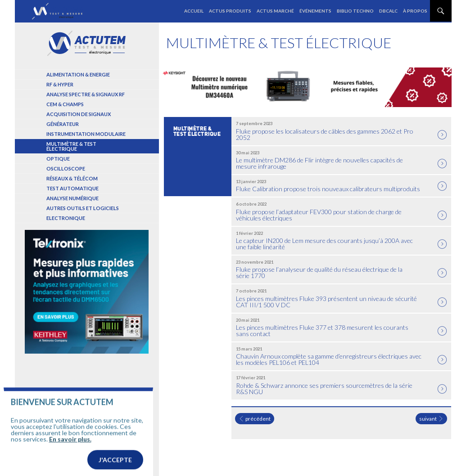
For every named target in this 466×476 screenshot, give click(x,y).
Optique (58, 159)
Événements (315, 11)
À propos (415, 11)
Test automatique (72, 188)
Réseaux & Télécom (72, 178)
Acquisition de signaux (79, 114)
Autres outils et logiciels (83, 208)
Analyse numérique (72, 198)
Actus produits (230, 11)
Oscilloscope (66, 168)
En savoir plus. (70, 459)
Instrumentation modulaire (86, 134)
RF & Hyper (60, 84)
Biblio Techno (355, 11)
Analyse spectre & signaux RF (86, 94)
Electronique (66, 218)
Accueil (194, 11)
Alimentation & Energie (78, 74)
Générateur (63, 124)
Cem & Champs (65, 104)
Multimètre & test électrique (71, 146)
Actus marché (275, 11)
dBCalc (388, 11)
